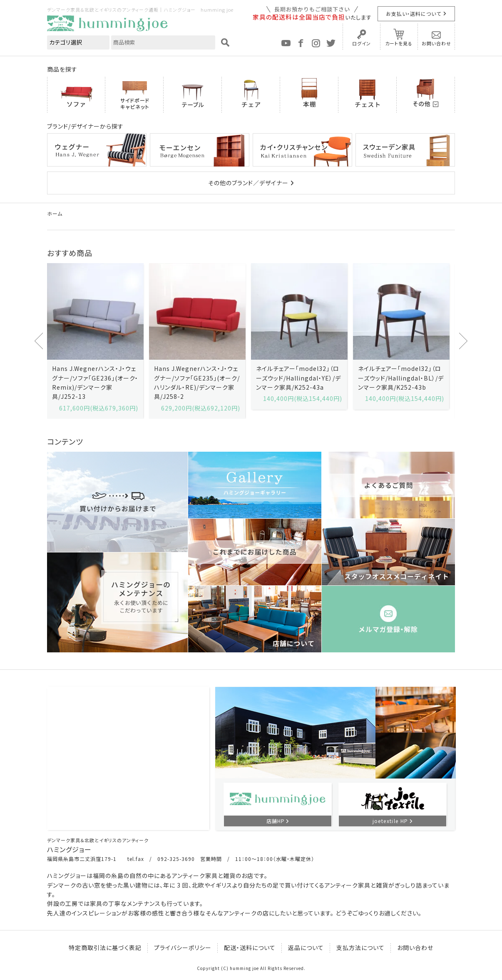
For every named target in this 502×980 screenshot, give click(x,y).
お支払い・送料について (414, 14)
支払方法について (360, 948)
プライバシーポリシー (183, 948)
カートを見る (399, 43)
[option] (95, 341)
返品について (306, 948)
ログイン (362, 43)
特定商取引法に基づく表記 (105, 948)
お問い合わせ (436, 43)
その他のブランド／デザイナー (248, 183)
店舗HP (276, 821)
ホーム (55, 213)
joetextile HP (390, 821)
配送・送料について (250, 948)
